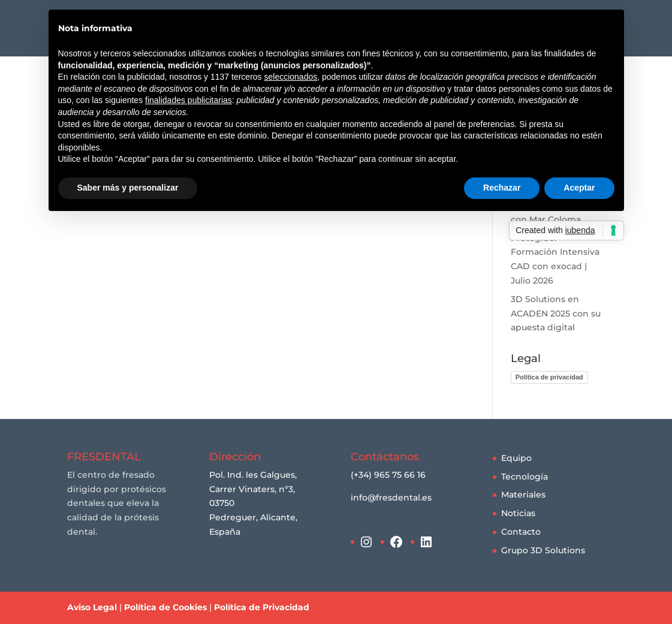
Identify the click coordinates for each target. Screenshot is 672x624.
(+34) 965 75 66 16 (388, 475)
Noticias (518, 513)
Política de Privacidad (262, 607)
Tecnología (525, 477)
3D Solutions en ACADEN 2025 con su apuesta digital (556, 313)
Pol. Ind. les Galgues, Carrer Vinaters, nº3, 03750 (253, 489)
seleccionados (290, 77)
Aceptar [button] (579, 188)
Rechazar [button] (502, 188)
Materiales (523, 495)
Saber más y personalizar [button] (128, 188)
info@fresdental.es (391, 498)
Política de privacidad (549, 377)
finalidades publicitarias (189, 100)
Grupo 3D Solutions (543, 550)
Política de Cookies (165, 607)
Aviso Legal (92, 607)
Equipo (516, 458)
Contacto (521, 532)
